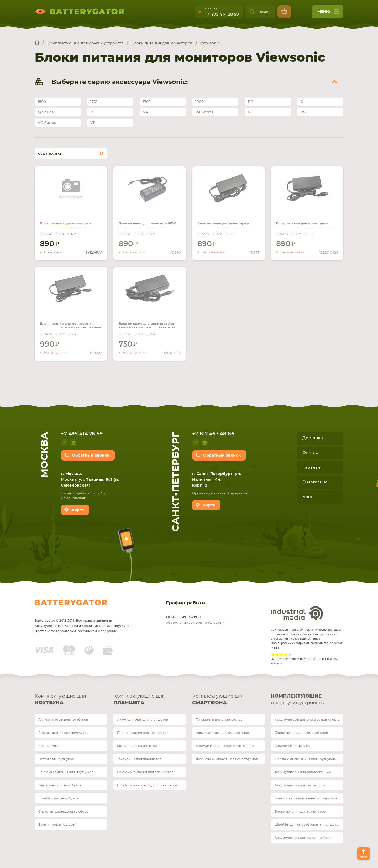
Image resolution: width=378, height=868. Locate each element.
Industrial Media (297, 613)
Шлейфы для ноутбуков (58, 798)
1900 (199, 102)
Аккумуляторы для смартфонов (222, 733)
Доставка (313, 438)
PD (251, 102)
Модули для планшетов (137, 746)
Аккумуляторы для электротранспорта (307, 720)
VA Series (204, 112)
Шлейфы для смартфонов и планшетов (307, 825)
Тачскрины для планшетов (139, 759)
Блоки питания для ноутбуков (63, 733)
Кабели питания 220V (293, 746)
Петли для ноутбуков (56, 759)
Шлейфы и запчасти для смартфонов (227, 759)
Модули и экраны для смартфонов (225, 746)
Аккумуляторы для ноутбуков (63, 720)
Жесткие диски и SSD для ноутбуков (305, 759)
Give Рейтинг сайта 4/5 (286, 655)
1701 (94, 102)
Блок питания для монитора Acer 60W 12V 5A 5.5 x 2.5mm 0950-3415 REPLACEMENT (149, 321)
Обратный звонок (91, 456)
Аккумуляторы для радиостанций (303, 772)
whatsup (73, 443)
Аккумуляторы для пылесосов (300, 785)
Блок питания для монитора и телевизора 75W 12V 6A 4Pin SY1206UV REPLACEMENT (70, 221)
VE (250, 112)
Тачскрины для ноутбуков (60, 785)
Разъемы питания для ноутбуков (66, 772)
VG (303, 112)
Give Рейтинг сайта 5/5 (290, 655)
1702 (147, 102)
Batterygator (71, 603)
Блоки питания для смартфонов (301, 733)
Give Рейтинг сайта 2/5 (277, 655)
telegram (65, 443)
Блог (308, 497)
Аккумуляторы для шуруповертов (303, 838)
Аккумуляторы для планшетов (143, 720)
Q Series (46, 112)
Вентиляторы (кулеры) (57, 825)
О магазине (315, 482)
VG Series (47, 123)
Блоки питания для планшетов (143, 733)
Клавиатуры (48, 746)
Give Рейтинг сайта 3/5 (281, 655)
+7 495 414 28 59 (222, 14)
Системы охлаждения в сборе (63, 812)
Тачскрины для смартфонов (219, 720)
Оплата (310, 453)
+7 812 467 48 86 (213, 434)
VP (93, 123)
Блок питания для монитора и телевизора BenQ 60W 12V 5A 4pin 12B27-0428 (303, 221)
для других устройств (307, 699)
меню (328, 14)
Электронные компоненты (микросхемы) (309, 798)
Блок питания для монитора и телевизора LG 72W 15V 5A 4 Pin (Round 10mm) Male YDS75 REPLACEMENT (228, 224)
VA (145, 112)
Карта (78, 510)
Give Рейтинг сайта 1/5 (273, 655)
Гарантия (313, 467)
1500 (42, 102)
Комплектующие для (71, 700)
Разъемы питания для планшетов (145, 772)
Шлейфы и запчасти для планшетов (147, 785)
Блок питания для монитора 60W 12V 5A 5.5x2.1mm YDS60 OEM (144, 218)
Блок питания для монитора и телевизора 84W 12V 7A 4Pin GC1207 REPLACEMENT (67, 321)
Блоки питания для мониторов (300, 812)
